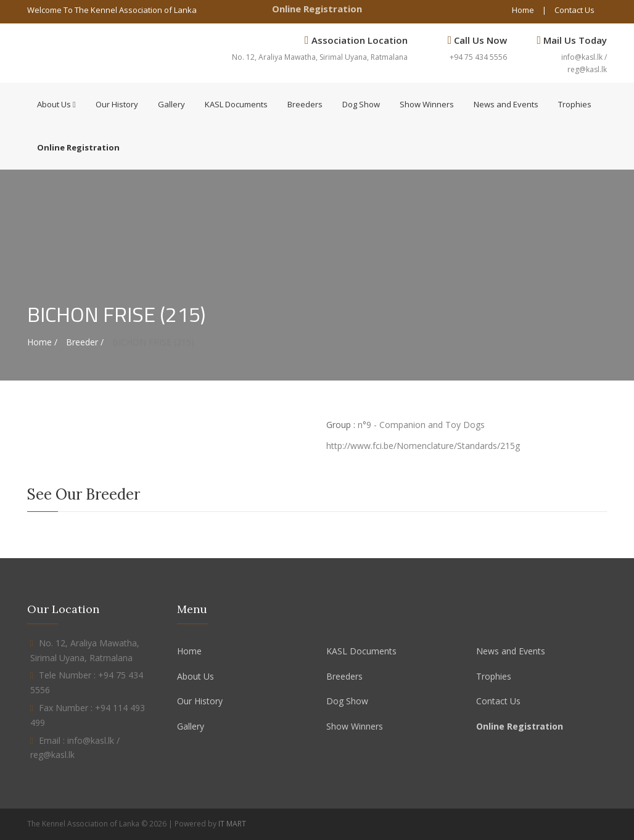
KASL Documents (236, 104)
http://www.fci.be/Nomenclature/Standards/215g (423, 446)
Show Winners (427, 104)
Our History (117, 104)
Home (523, 10)
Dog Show (361, 104)
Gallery (171, 104)
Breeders (305, 104)
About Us (56, 104)
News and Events (506, 104)
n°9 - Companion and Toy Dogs (421, 425)
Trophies (575, 104)
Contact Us (574, 10)
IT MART (232, 824)
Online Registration (317, 9)
